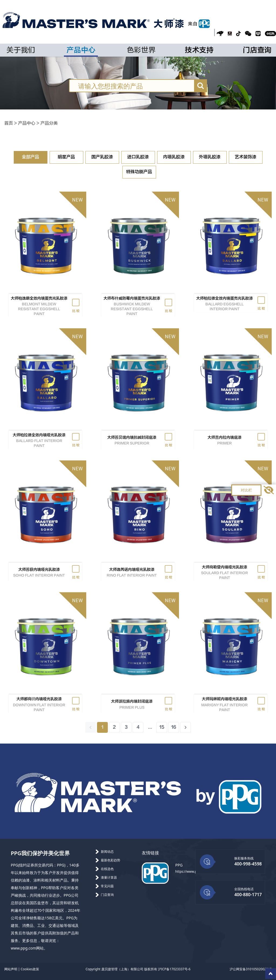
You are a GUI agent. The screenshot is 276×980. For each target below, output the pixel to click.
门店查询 (257, 50)
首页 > (11, 123)
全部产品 (30, 157)
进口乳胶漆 (138, 157)
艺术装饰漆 (246, 157)
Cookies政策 (30, 969)
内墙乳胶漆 (174, 157)
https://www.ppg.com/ (192, 871)
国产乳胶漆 (102, 157)
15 (162, 727)
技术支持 (199, 50)
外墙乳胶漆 (210, 157)
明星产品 (66, 157)
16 (174, 727)
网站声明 (11, 969)
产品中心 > (29, 123)
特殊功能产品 (139, 172)
